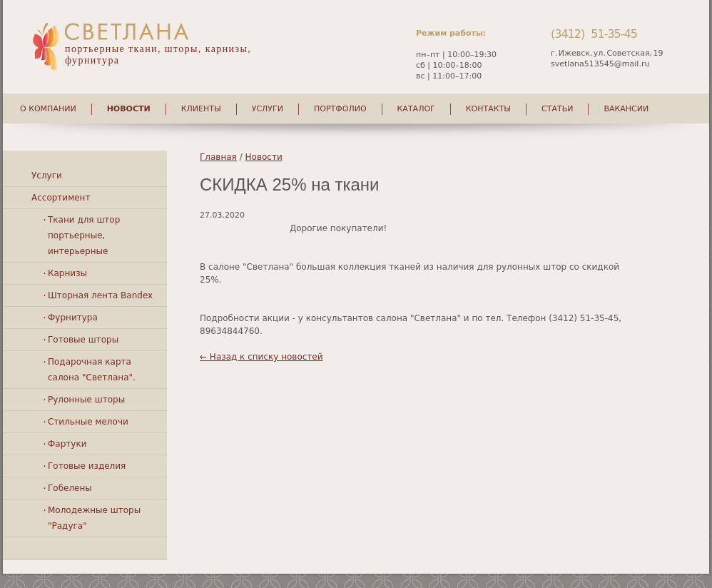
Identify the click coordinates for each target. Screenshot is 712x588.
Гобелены (70, 488)
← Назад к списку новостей (261, 357)
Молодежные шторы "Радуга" (94, 518)
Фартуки (67, 444)
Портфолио (340, 109)
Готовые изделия (87, 466)
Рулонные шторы (86, 400)
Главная (218, 157)
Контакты (488, 109)
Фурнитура (73, 318)
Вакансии (626, 109)
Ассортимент (61, 198)
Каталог (416, 109)
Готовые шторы (83, 340)
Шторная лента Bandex (100, 295)
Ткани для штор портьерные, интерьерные (84, 235)
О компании (48, 109)
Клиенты (201, 109)
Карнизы (67, 273)
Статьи (557, 109)
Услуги (268, 109)
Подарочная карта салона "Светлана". (92, 370)
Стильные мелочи (88, 422)
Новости (129, 109)
